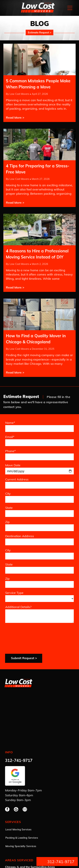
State (9, 508)
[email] (25, 783)
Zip (7, 522)
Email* (10, 437)
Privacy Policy (11, 852)
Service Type (14, 593)
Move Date (13, 465)
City (8, 494)
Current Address (17, 479)
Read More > (15, 118)
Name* (10, 423)
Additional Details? (18, 607)
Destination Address (20, 536)
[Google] (16, 783)
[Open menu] (70, 8)
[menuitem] (27, 803)
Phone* (10, 451)
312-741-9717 (19, 734)
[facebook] (7, 783)
